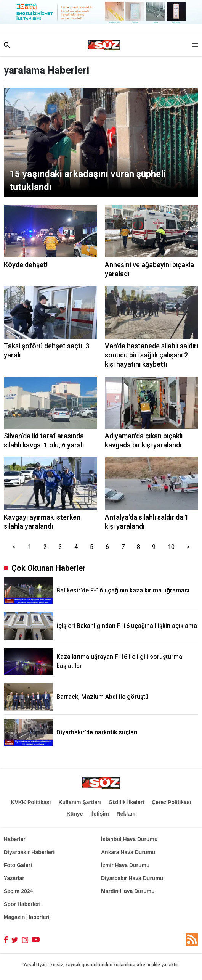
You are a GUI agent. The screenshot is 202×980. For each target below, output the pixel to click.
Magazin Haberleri (27, 917)
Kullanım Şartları (79, 802)
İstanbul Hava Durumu (129, 839)
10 (171, 547)
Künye (75, 814)
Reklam (126, 814)
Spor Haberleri (22, 904)
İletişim (99, 814)
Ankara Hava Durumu (128, 852)
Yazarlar (14, 878)
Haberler (15, 839)
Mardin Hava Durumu (128, 891)
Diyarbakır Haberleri (29, 852)
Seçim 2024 (18, 891)
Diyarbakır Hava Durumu (132, 878)
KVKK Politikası (31, 802)
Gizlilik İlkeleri (126, 802)
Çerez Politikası (172, 802)
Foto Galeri (18, 865)
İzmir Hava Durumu (125, 865)
